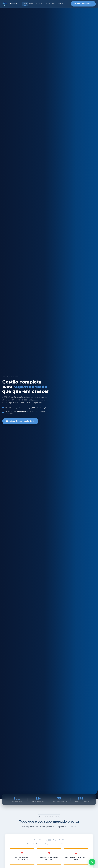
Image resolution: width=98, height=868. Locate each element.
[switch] (49, 840)
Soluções (40, 4)
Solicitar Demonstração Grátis (20, 421)
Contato (61, 4)
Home (25, 4)
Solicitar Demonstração (83, 4)
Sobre (31, 4)
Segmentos (51, 4)
